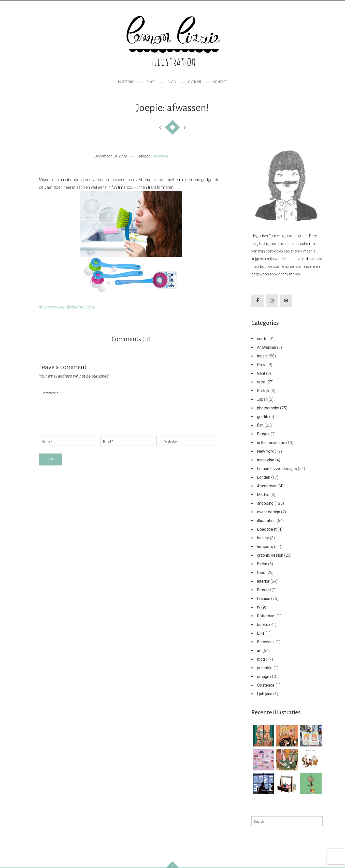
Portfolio (126, 82)
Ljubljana (265, 694)
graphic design (270, 555)
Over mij (195, 82)
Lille (261, 633)
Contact (220, 82)
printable (265, 668)
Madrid (263, 495)
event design (269, 512)
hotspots (265, 547)
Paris (262, 365)
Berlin (262, 564)
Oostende (266, 685)
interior (263, 581)
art (259, 651)
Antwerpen (267, 347)
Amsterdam (267, 486)
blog (261, 659)
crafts (262, 339)
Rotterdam (266, 616)
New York (265, 451)
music (262, 356)
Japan (262, 399)
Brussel (264, 590)
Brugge (263, 434)
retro (261, 382)
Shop (151, 82)
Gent (261, 373)
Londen (264, 477)
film (260, 425)
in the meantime (271, 443)
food (261, 573)
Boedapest (267, 529)
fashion (264, 599)
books (263, 625)
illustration (266, 521)
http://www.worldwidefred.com (66, 307)
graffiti (263, 417)
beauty (263, 538)
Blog (172, 82)
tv (259, 607)
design (263, 677)
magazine (266, 460)
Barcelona (266, 642)
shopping (161, 156)
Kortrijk (263, 391)
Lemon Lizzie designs (277, 469)
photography (268, 408)
